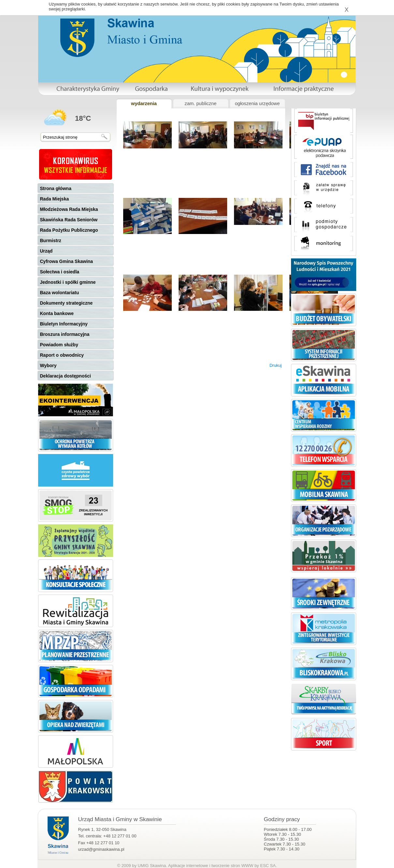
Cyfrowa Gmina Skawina (67, 261)
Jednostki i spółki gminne (68, 282)
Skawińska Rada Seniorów (69, 220)
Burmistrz (51, 241)
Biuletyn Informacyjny (64, 324)
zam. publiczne (201, 103)
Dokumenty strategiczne (66, 303)
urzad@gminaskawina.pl (101, 849)
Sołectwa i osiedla (60, 272)
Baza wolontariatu (60, 293)
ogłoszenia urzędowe (257, 103)
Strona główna (56, 188)
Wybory (48, 365)
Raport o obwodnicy (62, 355)
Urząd (46, 251)
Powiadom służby (59, 345)
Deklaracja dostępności (66, 376)
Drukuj (276, 365)
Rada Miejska (55, 199)
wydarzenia (144, 103)
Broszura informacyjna (65, 334)
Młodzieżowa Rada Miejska (69, 209)
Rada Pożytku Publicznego (69, 230)
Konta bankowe (57, 313)
